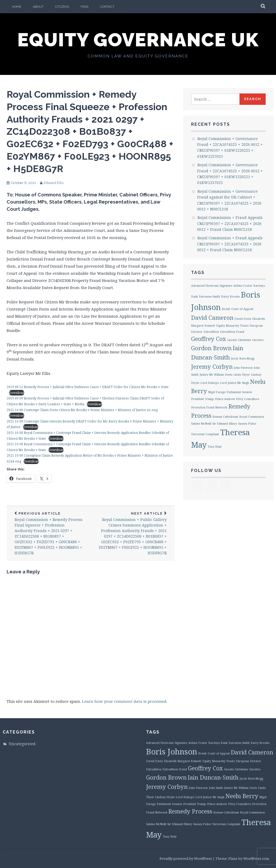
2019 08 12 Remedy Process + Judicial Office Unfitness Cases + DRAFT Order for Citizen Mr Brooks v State (88, 387)
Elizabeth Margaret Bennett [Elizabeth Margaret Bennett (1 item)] (183, 761)
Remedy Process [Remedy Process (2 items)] (190, 811)
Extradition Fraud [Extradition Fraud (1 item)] (232, 332)
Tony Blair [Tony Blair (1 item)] (215, 447)
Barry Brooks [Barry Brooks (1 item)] (230, 296)
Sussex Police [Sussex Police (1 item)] (247, 424)
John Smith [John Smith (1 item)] (216, 788)
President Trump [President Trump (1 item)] (202, 399)
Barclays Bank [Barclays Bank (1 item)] (218, 743)
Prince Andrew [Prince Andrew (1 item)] (225, 399)
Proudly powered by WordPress (186, 858)
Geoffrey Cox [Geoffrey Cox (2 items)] (209, 339)
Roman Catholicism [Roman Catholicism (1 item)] (225, 417)
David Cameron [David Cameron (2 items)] (212, 318)
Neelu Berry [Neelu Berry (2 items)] (242, 796)
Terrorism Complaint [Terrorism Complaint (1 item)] (205, 434)
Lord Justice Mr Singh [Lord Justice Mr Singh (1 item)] (234, 383)
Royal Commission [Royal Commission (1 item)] (252, 417)
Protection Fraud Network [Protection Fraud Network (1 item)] (209, 407)
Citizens (62, 7)
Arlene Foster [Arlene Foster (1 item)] (243, 286)
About (38, 7)
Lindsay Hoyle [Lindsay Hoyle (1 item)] (165, 797)
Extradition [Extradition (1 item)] (211, 332)
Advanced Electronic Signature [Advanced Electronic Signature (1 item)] (212, 286)
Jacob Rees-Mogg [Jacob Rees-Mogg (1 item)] (243, 358)
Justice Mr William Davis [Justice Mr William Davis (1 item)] (216, 375)
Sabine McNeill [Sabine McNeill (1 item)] (201, 424)
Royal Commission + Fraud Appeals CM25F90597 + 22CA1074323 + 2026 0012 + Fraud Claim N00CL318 (230, 223)
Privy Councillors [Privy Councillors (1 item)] (248, 399)
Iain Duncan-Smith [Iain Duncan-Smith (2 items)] (213, 777)
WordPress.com (256, 858)
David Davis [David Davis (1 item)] (243, 319)
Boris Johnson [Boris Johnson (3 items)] (172, 752)
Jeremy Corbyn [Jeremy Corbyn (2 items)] (212, 366)
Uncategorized (22, 744)
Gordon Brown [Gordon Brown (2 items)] (211, 348)
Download (17, 393)
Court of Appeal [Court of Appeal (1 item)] (242, 309)
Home (17, 7)
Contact (107, 7)
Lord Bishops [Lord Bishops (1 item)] (210, 383)
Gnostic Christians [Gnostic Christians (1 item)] (239, 340)
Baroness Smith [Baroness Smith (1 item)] (209, 296)
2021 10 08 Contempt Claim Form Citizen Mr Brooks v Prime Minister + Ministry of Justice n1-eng (82, 410)
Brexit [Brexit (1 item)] (226, 309)
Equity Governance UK (138, 40)
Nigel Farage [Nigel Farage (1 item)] (217, 392)
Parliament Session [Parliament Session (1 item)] (239, 392)
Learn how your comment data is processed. (125, 701)
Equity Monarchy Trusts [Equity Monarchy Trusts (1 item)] (232, 326)
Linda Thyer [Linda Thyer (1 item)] (242, 375)
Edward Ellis (54, 183)
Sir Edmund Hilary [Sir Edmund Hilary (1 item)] (225, 424)
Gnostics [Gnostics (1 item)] (258, 340)
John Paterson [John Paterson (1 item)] (243, 368)
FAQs (85, 7)
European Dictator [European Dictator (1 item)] (248, 761)
